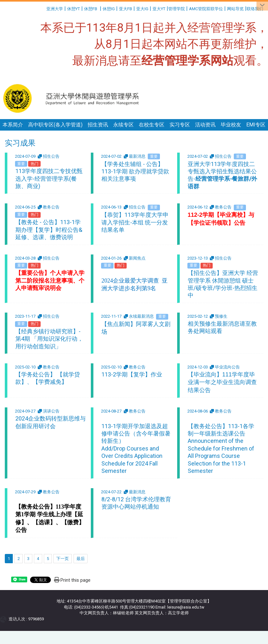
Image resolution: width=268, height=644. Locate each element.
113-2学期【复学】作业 (132, 374)
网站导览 (235, 9)
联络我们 (255, 9)
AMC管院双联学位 (206, 9)
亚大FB (126, 9)
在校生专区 (152, 125)
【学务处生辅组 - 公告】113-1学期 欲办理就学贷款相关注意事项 (135, 171)
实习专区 (180, 125)
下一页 (63, 559)
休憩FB (91, 9)
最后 (81, 559)
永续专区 (123, 125)
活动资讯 (205, 125)
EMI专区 (256, 125)
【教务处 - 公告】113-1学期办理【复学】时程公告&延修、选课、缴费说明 (49, 230)
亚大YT (159, 9)
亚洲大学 (55, 9)
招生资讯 (98, 125)
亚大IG (142, 9)
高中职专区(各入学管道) (55, 125)
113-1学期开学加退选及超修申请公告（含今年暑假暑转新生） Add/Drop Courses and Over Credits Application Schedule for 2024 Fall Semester (136, 448)
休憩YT (74, 9)
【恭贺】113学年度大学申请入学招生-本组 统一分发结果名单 (135, 222)
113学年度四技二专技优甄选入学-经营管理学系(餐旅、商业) (49, 178)
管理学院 (177, 9)
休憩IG (109, 9)
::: (44, 8)
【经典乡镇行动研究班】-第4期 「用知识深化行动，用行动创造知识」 (49, 339)
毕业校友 (231, 125)
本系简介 (13, 125)
